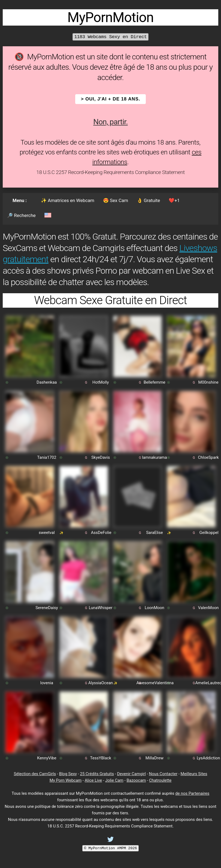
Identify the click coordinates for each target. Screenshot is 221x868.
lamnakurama (155, 457)
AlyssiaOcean (101, 683)
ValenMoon (208, 608)
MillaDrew (155, 758)
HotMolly (101, 382)
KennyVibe (47, 758)
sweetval (47, 533)
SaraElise (155, 533)
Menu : (20, 200)
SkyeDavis (101, 457)
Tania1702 (47, 457)
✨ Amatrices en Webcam (68, 200)
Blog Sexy (68, 774)
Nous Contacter (163, 774)
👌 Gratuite (148, 200)
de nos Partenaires (192, 793)
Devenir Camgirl (131, 774)
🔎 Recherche (21, 215)
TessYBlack (101, 758)
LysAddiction (208, 758)
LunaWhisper (101, 608)
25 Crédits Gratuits (97, 774)
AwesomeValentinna (155, 683)
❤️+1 (174, 200)
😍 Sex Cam (116, 200)
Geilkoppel (209, 533)
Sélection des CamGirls (35, 774)
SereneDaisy (47, 608)
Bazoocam (136, 780)
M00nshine (208, 382)
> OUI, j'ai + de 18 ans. (111, 99)
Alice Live (93, 780)
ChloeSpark (208, 457)
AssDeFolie (101, 533)
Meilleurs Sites (194, 774)
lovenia (47, 683)
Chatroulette (160, 780)
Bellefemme (155, 382)
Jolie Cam (114, 780)
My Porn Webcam (66, 780)
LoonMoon (155, 608)
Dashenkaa (47, 382)
